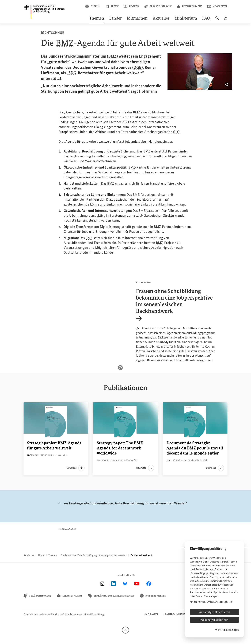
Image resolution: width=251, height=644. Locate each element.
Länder (115, 18)
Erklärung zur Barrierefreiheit (111, 596)
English (93, 6)
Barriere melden (153, 596)
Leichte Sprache (190, 6)
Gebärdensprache (158, 6)
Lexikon (132, 6)
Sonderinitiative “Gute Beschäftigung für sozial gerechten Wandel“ (94, 555)
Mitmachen (137, 18)
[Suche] (217, 20)
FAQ (206, 18)
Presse (112, 6)
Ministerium (186, 18)
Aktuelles (161, 18)
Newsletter (217, 6)
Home (41, 555)
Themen (97, 18)
